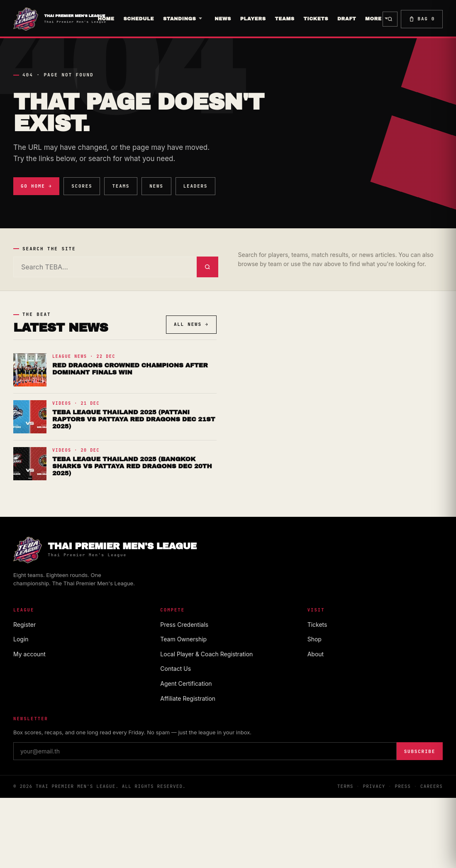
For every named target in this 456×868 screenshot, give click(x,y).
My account (29, 654)
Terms (345, 786)
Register (24, 625)
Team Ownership (183, 639)
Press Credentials (184, 625)
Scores (82, 186)
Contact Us (176, 669)
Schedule (139, 19)
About (316, 654)
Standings (179, 19)
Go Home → (36, 186)
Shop (315, 639)
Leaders (196, 186)
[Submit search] (207, 267)
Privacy (374, 786)
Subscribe (420, 751)
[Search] (105, 267)
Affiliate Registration (188, 698)
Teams (121, 186)
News (223, 19)
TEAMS (284, 19)
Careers (432, 786)
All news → (191, 324)
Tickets (316, 19)
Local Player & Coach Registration (206, 654)
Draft (347, 19)
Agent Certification (186, 683)
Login (21, 639)
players (253, 19)
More (373, 19)
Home (106, 19)
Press (403, 786)
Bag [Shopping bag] (422, 19)
